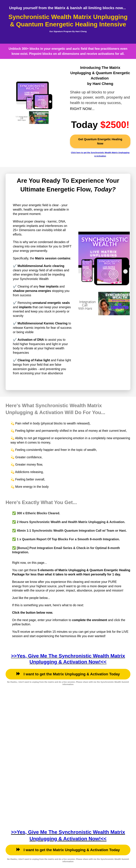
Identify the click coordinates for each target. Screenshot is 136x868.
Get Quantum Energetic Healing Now (100, 141)
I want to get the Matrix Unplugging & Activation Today (68, 674)
